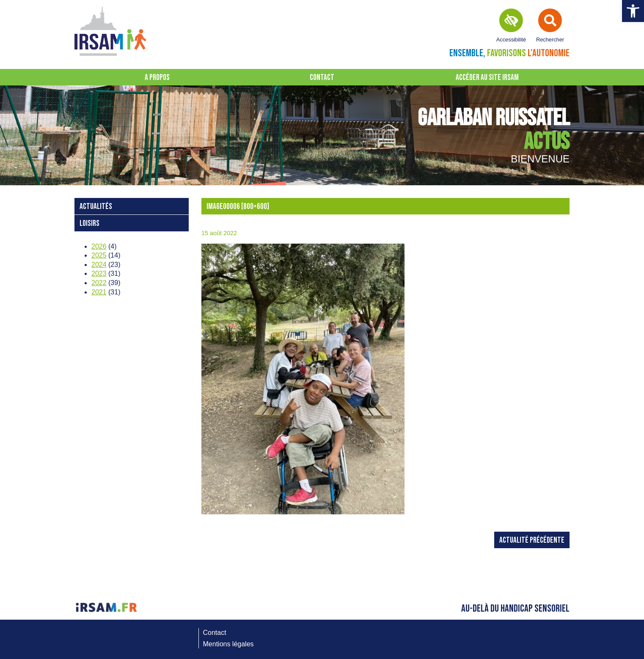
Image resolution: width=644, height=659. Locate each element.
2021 (99, 292)
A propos (157, 78)
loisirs (89, 224)
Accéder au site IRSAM (487, 78)
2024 (99, 265)
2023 (99, 273)
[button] (633, 11)
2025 (99, 255)
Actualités (96, 207)
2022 (99, 283)
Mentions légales (228, 644)
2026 (99, 246)
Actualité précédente (532, 540)
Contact (322, 78)
